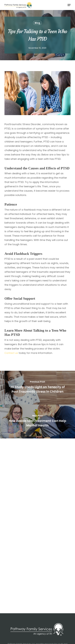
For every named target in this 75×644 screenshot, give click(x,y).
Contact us (11, 353)
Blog (37, 23)
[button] (69, 5)
